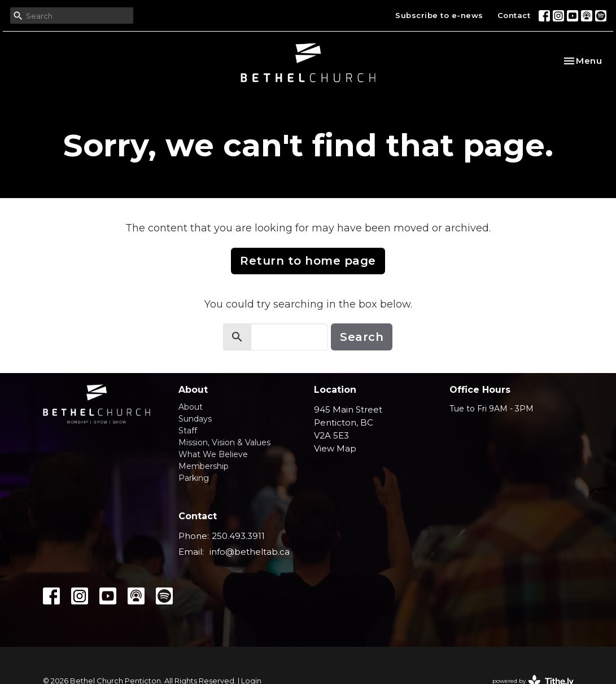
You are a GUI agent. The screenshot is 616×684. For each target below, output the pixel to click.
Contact (514, 15)
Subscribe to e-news (439, 15)
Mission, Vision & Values (224, 442)
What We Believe (213, 454)
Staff (188, 431)
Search (362, 337)
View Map (335, 448)
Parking (194, 478)
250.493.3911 (238, 536)
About (191, 407)
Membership (204, 466)
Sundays (195, 419)
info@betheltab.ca (250, 552)
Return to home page (308, 261)
